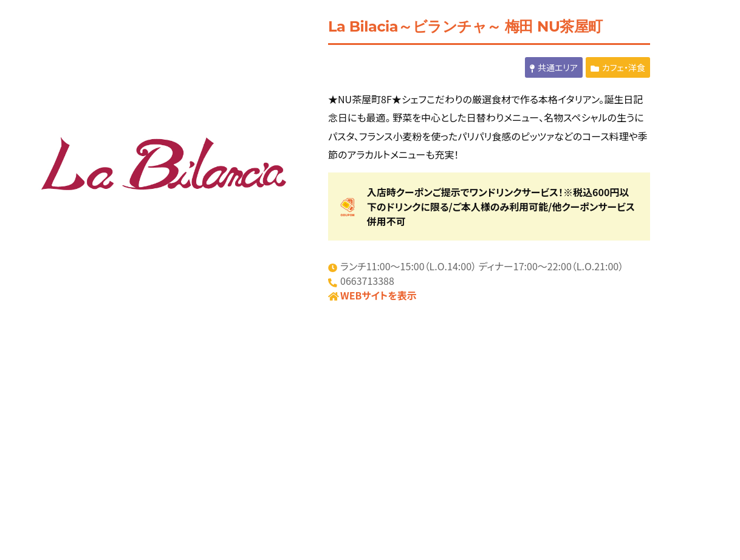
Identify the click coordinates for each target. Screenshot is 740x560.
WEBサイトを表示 (379, 295)
